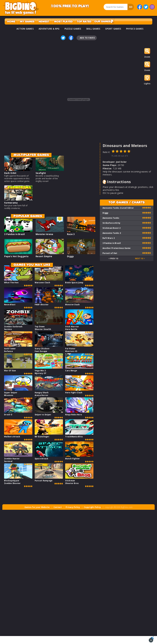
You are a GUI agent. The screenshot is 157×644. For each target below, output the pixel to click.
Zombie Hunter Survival (12, 460)
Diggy (70, 256)
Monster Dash (72, 305)
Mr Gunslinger (42, 437)
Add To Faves (87, 38)
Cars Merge (71, 371)
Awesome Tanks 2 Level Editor (118, 208)
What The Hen (11, 283)
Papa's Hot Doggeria (16, 256)
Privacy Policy (73, 507)
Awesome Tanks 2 (112, 233)
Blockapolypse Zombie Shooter (12, 482)
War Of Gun (10, 371)
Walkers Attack (12, 437)
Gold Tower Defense (10, 350)
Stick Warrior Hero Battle (72, 328)
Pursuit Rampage (44, 481)
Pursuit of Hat (110, 253)
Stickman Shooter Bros (72, 482)
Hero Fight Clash (74, 393)
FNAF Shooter (42, 305)
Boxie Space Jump (74, 283)
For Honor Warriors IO (71, 350)
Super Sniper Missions (11, 394)
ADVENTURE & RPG (49, 29)
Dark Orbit (10, 173)
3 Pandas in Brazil (15, 234)
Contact (58, 507)
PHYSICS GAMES (135, 29)
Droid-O (8, 415)
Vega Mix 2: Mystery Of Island (41, 373)
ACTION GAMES (25, 29)
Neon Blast (10, 305)
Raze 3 (71, 234)
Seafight (41, 173)
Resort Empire (44, 256)
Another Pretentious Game (116, 248)
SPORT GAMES (113, 29)
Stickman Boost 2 (111, 228)
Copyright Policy (92, 507)
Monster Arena (44, 234)
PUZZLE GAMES (73, 29)
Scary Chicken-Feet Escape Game (42, 351)
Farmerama (11, 203)
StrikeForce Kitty (111, 223)
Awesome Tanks (111, 218)
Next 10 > (140, 258)
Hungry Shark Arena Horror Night (42, 395)
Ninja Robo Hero (74, 415)
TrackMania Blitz (74, 437)
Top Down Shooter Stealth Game (43, 329)
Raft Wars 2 (109, 238)
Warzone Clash (42, 283)
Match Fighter (72, 459)
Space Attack (42, 459)
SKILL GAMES (93, 29)
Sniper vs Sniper (43, 415)
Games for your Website (37, 507)
